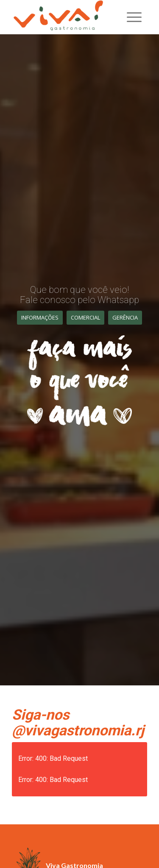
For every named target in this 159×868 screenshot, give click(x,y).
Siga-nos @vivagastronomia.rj (78, 722)
